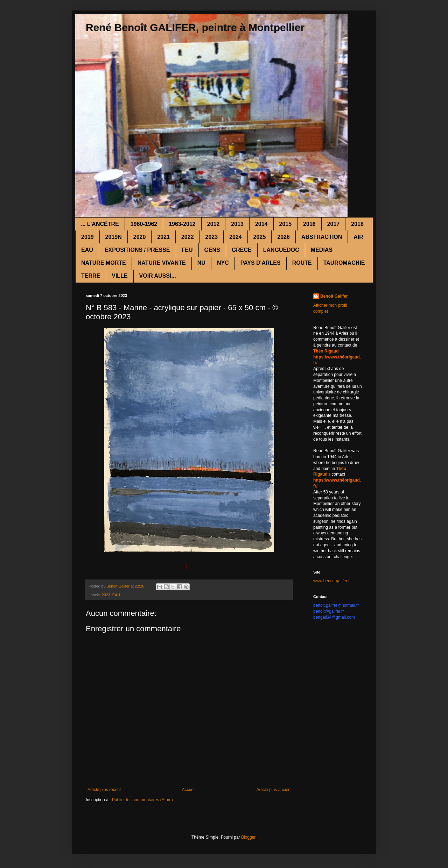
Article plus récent (104, 790)
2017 (334, 224)
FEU (187, 250)
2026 (283, 237)
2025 (260, 237)
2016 (309, 224)
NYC (223, 263)
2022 (188, 237)
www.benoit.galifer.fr (332, 581)
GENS (212, 250)
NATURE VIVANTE (162, 263)
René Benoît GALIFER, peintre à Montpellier (195, 27)
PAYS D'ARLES (261, 263)
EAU (87, 250)
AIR (358, 237)
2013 (237, 224)
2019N (114, 237)
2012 (213, 224)
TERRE (91, 276)
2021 (163, 237)
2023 (212, 237)
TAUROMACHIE (344, 263)
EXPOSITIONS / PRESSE (137, 250)
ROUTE (302, 263)
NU (201, 263)
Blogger (248, 837)
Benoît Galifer (334, 296)
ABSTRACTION (322, 237)
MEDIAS (322, 250)
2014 (261, 224)
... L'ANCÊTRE (100, 224)
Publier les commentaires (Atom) (142, 800)
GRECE (242, 250)
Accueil (189, 790)
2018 (357, 224)
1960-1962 (144, 224)
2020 (140, 237)
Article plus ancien (274, 790)
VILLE (120, 276)
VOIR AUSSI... (158, 276)
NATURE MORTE (104, 263)
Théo (341, 469)
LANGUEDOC (281, 250)
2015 (286, 224)
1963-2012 (182, 224)
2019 (87, 237)
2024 (236, 237)
